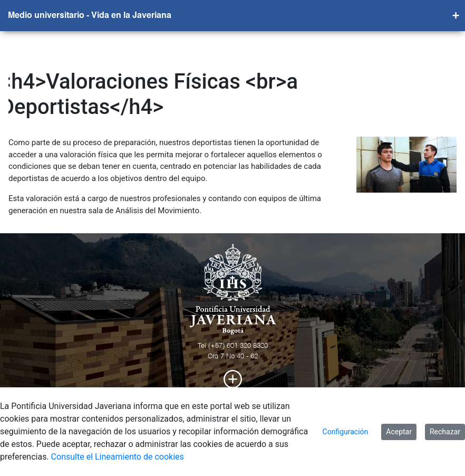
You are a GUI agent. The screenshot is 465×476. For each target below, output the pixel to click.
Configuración (346, 432)
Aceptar (399, 432)
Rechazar (445, 432)
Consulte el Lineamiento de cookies (118, 457)
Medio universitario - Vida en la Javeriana (90, 16)
